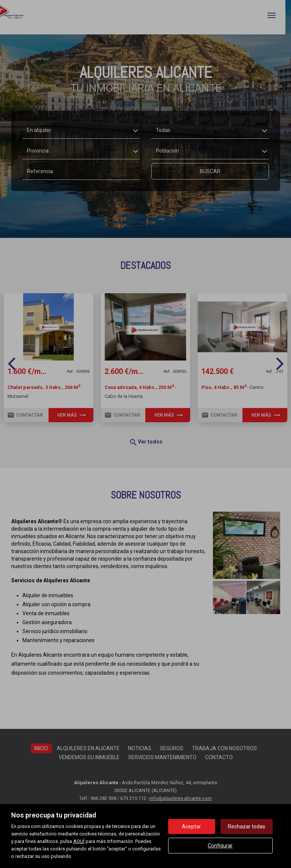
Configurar (220, 846)
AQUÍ (79, 841)
